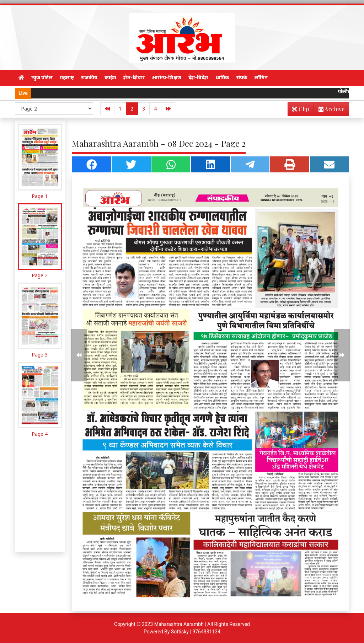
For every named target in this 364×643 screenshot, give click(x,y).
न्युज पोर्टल (42, 77)
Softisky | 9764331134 (196, 632)
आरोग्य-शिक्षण (167, 77)
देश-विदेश (199, 77)
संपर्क (242, 77)
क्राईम (110, 77)
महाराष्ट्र (67, 77)
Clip (301, 109)
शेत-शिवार (134, 77)
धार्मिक (222, 77)
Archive (329, 110)
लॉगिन (261, 77)
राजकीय (89, 77)
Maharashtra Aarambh (179, 624)
